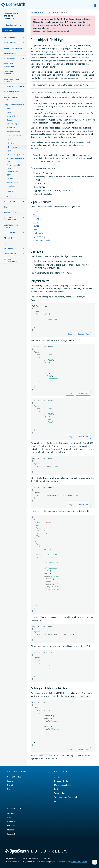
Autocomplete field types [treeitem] (14, 160)
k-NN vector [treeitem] (11, 178)
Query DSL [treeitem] (8, 196)
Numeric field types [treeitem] (15, 116)
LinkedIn (11, 822)
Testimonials (60, 793)
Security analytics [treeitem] (11, 92)
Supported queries (39, 148)
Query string (39, 236)
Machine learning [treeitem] (11, 212)
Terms (36, 215)
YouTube (11, 826)
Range (36, 226)
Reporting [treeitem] (8, 238)
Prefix (36, 222)
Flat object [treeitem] (12, 147)
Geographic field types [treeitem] (13, 166)
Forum (10, 781)
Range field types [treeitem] (14, 131)
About (57, 777)
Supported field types (38, 12)
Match (36, 229)
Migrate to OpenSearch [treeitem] (13, 48)
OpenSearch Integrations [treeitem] (9, 73)
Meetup (11, 830)
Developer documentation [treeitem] (10, 260)
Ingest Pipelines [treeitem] (10, 59)
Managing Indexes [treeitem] (11, 53)
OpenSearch (14, 5)
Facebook (11, 834)
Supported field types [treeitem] (14, 105)
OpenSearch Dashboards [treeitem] (9, 65)
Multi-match (39, 233)
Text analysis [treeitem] (9, 191)
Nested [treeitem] (11, 143)
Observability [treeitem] (9, 233)
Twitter (10, 818)
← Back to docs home (12, 25)
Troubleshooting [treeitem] (11, 254)
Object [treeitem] (11, 139)
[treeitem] (24, 37)
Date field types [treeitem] (13, 124)
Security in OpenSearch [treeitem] (13, 87)
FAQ (56, 789)
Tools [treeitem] (6, 243)
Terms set (38, 219)
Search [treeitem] (7, 207)
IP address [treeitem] (11, 128)
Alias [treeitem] (9, 108)
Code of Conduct (14, 777)
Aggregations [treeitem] (10, 202)
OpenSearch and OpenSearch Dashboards (11, 16)
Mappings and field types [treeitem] (11, 98)
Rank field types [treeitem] (13, 182)
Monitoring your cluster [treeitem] (11, 226)
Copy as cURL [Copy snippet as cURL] (83, 334)
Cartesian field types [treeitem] (13, 173)
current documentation (47, 25)
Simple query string (42, 240)
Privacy (57, 801)
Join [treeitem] (10, 151)
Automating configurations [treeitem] (10, 219)
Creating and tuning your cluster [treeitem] (12, 80)
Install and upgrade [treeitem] (12, 43)
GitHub (10, 785)
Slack (9, 789)
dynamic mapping (39, 52)
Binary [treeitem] (9, 112)
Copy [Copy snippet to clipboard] (70, 334)
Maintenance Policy (63, 785)
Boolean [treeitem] (10, 120)
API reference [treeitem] (9, 249)
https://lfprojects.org (79, 862)
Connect (11, 813)
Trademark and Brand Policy (66, 797)
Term (36, 212)
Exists (36, 244)
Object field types (53, 12)
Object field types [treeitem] (14, 135)
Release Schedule (62, 781)
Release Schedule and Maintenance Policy (52, 31)
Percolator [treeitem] (11, 186)
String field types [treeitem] (14, 155)
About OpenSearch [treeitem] (11, 37)
